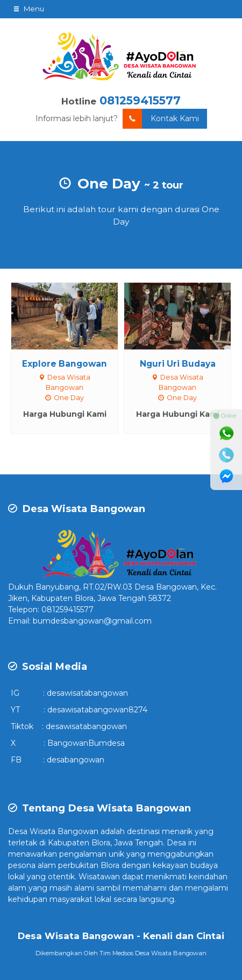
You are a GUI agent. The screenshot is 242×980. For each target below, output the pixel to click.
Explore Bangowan (65, 364)
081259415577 (140, 100)
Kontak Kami (161, 119)
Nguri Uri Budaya (178, 364)
